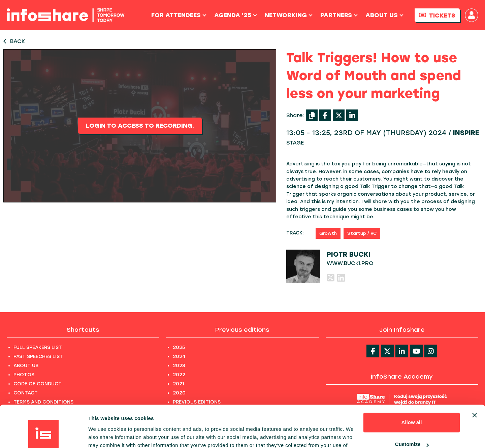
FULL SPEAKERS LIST (38, 347)
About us (384, 15)
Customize (412, 407)
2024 (179, 357)
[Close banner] (475, 378)
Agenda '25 (236, 15)
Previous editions (242, 330)
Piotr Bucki (349, 254)
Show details (104, 435)
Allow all (412, 385)
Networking (289, 15)
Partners (339, 15)
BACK (14, 41)
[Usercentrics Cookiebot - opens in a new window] (44, 435)
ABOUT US (26, 366)
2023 (179, 366)
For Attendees (179, 15)
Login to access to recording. (140, 126)
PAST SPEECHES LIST (38, 357)
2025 (179, 347)
